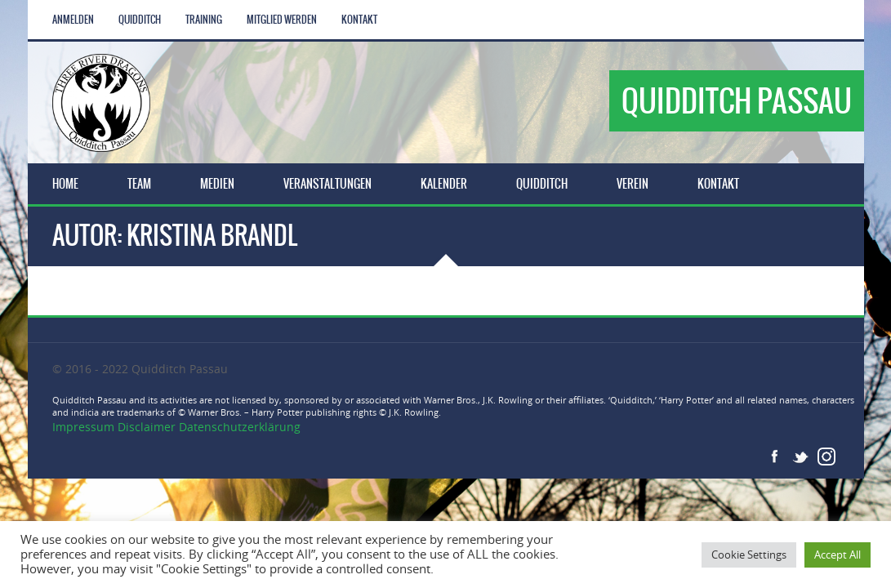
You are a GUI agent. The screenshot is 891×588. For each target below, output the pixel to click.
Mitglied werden (282, 20)
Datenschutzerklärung (240, 427)
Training (204, 20)
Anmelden (73, 20)
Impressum (85, 427)
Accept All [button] (838, 555)
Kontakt (359, 20)
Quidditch (140, 20)
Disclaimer (147, 427)
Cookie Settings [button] (749, 555)
